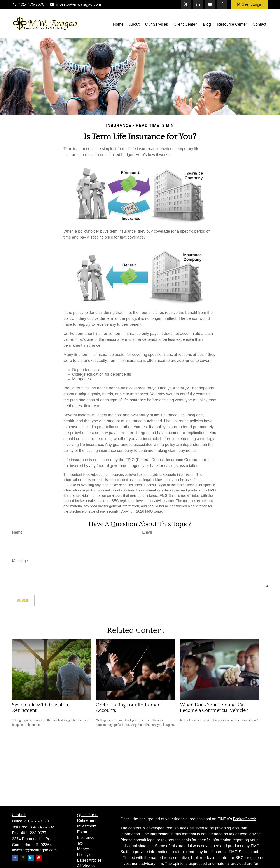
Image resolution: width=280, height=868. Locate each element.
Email (147, 532)
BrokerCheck (245, 819)
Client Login (250, 4)
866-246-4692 (42, 827)
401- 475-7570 (28, 4)
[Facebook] (222, 4)
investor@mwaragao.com (75, 4)
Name (17, 532)
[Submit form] (23, 601)
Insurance (86, 838)
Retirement (87, 820)
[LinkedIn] (198, 4)
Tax (80, 843)
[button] (118, 24)
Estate (83, 832)
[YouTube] (210, 4)
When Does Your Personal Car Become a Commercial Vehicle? (214, 708)
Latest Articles (89, 860)
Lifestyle (84, 855)
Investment (87, 826)
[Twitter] (186, 4)
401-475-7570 (37, 821)
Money (83, 849)
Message (20, 561)
